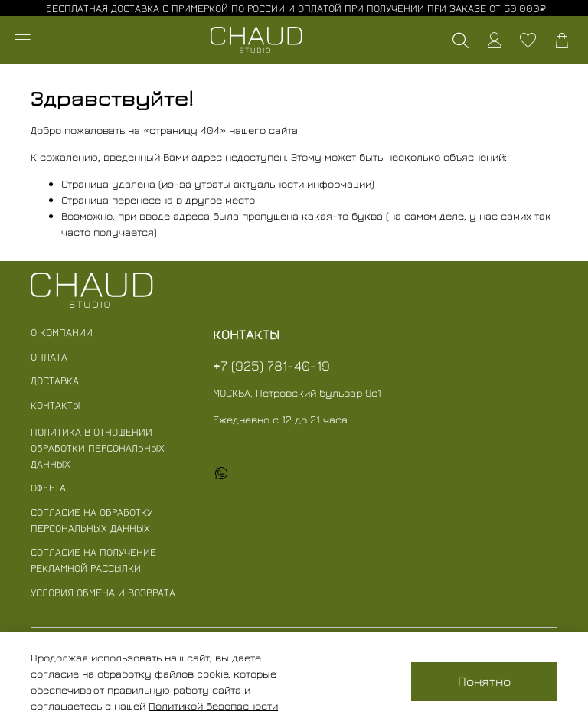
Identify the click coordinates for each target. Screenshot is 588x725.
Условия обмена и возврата (103, 592)
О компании (62, 332)
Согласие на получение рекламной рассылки (93, 560)
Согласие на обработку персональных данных (91, 520)
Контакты (56, 405)
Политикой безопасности (213, 705)
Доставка (55, 380)
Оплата (49, 356)
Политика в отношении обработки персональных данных (98, 447)
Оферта (48, 487)
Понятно (484, 681)
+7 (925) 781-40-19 (271, 366)
